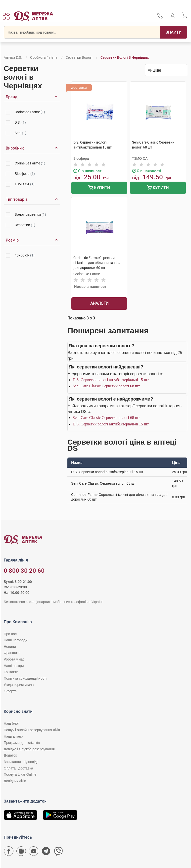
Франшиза (12, 653)
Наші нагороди (16, 640)
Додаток (10, 755)
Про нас (10, 634)
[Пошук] (174, 32)
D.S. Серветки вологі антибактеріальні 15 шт (111, 380)
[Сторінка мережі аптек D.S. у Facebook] (9, 852)
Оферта (10, 691)
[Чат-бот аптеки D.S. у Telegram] (46, 852)
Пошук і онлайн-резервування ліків (32, 730)
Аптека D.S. (13, 57)
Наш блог (11, 723)
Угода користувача (19, 685)
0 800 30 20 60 (24, 571)
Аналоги (99, 303)
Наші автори (14, 666)
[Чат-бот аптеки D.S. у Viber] (58, 852)
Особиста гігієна (44, 57)
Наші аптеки (14, 736)
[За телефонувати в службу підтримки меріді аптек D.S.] (160, 18)
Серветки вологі (79, 57)
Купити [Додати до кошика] (99, 188)
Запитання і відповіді (21, 762)
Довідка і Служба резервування (29, 749)
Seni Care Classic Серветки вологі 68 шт (106, 386)
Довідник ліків (15, 781)
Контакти (11, 672)
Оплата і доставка (18, 768)
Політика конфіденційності (25, 678)
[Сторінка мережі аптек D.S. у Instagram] (21, 852)
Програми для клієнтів (22, 743)
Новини (10, 647)
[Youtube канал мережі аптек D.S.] (34, 852)
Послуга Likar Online (20, 774)
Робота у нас (14, 659)
